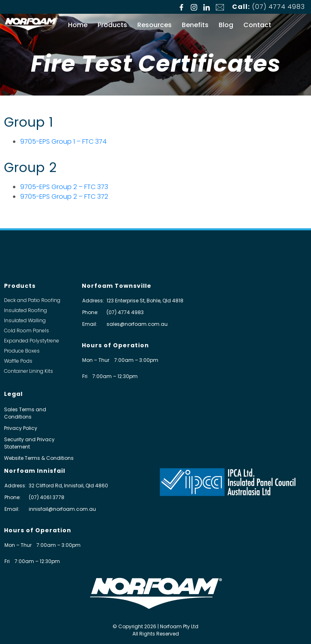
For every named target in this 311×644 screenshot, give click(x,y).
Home (78, 25)
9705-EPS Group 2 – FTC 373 (64, 187)
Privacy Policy (21, 428)
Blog (226, 25)
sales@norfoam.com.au (137, 324)
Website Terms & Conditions (39, 458)
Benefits (195, 25)
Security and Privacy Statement (29, 443)
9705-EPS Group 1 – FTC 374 (63, 141)
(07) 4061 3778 (47, 497)
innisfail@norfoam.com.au (62, 509)
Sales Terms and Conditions (25, 413)
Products (112, 25)
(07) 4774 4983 (278, 7)
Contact (257, 25)
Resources (154, 25)
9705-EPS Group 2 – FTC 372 (64, 197)
